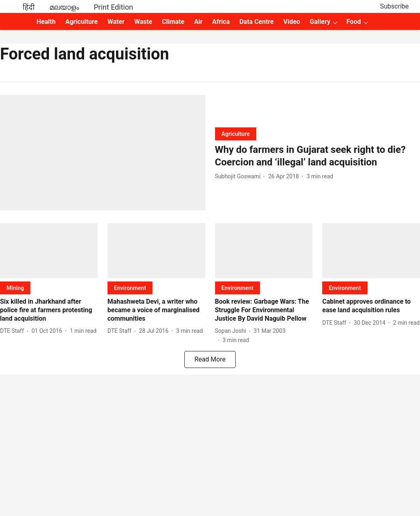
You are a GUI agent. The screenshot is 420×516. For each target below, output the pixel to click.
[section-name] (236, 134)
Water (116, 22)
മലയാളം (64, 7)
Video (292, 22)
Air (198, 22)
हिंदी (29, 7)
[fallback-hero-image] (103, 153)
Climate (173, 22)
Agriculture (81, 22)
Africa (221, 22)
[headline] (318, 156)
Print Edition (113, 7)
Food (354, 22)
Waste (143, 22)
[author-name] (240, 177)
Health (46, 22)
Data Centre (256, 22)
